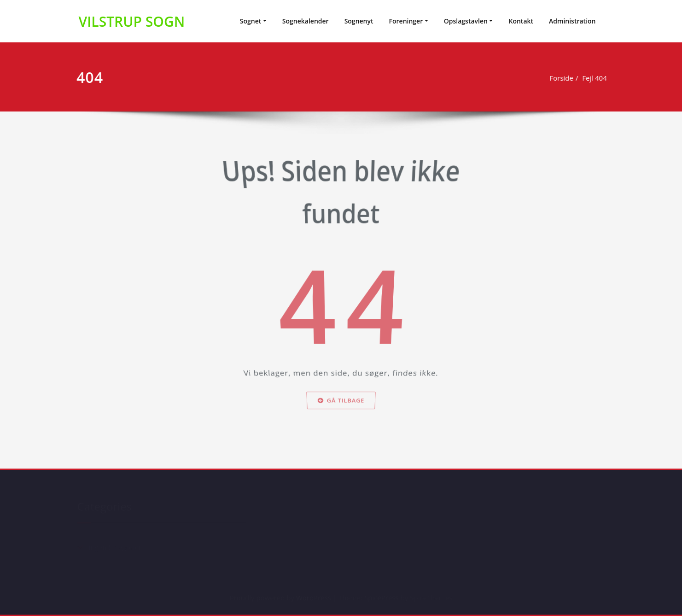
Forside (563, 78)
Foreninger (406, 21)
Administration (572, 21)
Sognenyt (359, 21)
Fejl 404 (596, 78)
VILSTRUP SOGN (132, 21)
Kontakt (521, 21)
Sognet (251, 21)
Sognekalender (306, 21)
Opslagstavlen (466, 21)
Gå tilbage (341, 413)
